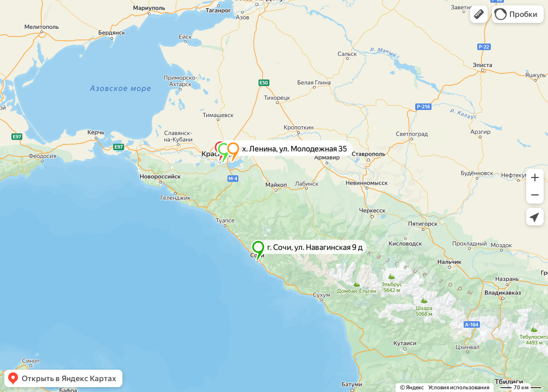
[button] (479, 14)
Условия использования (459, 387)
